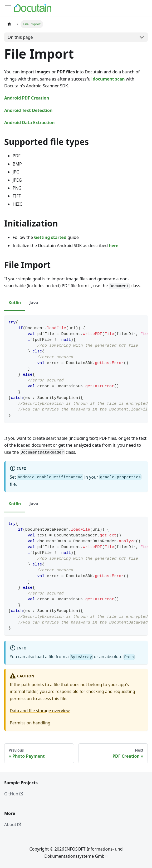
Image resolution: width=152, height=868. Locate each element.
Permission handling (30, 723)
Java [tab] (34, 303)
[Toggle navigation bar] (8, 8)
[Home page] (9, 24)
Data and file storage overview (40, 711)
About (13, 824)
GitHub (14, 794)
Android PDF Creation (27, 98)
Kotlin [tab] (15, 303)
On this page (20, 37)
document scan (109, 79)
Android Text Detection (28, 110)
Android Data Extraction (29, 122)
